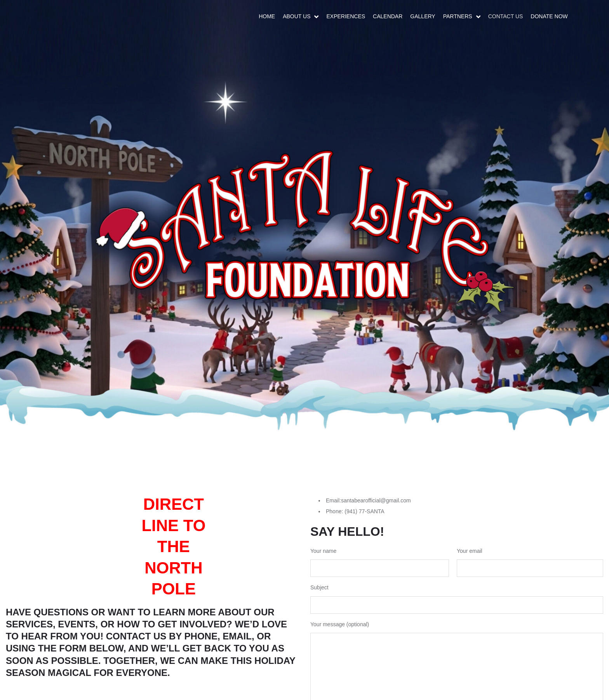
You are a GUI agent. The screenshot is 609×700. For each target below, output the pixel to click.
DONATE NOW (549, 16)
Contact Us (506, 16)
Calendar (388, 16)
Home (267, 16)
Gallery (423, 16)
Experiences (346, 16)
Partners (458, 16)
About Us (297, 16)
